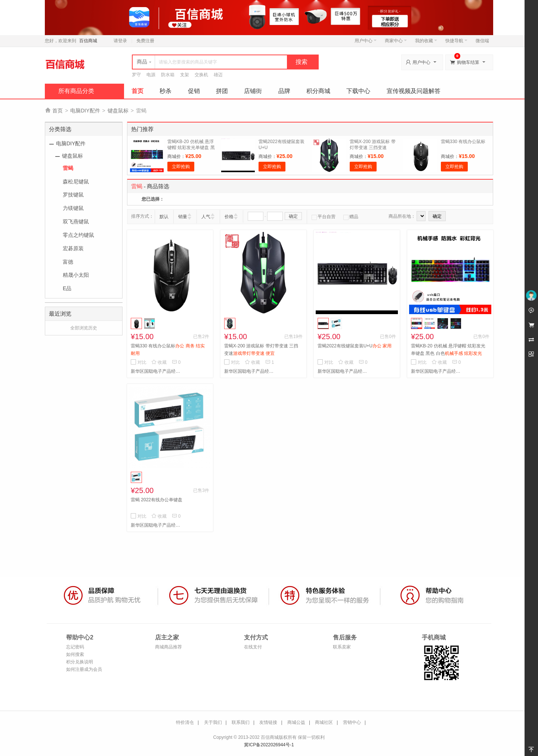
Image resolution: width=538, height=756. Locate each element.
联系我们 (241, 722)
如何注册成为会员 (84, 669)
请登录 (120, 41)
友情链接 (268, 722)
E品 (67, 288)
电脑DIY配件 (85, 111)
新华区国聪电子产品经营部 (157, 371)
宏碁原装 (73, 248)
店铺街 (253, 91)
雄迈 (218, 75)
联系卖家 (342, 647)
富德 (68, 262)
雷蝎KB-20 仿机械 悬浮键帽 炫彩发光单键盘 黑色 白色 (191, 148)
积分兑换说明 (80, 662)
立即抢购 (181, 167)
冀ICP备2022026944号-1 (269, 745)
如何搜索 (75, 654)
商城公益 (296, 722)
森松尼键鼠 (76, 182)
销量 (183, 217)
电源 (151, 75)
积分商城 (318, 91)
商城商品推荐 (168, 647)
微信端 (482, 41)
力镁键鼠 (73, 208)
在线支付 (253, 647)
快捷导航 (456, 41)
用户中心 (366, 41)
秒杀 (166, 91)
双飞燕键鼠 (76, 221)
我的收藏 (426, 41)
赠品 (351, 217)
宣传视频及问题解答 (414, 91)
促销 (194, 91)
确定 (293, 216)
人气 (206, 217)
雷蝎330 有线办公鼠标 (463, 142)
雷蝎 (68, 168)
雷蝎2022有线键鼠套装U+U (355, 346)
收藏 (159, 362)
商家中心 (396, 41)
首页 (137, 91)
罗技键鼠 (73, 195)
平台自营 (324, 217)
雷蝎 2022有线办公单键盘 (157, 500)
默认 (164, 217)
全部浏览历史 (84, 328)
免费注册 (145, 41)
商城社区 (324, 722)
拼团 (222, 91)
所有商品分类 (76, 91)
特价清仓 (185, 722)
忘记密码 (75, 647)
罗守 (136, 75)
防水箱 (168, 75)
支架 (185, 75)
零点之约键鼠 (78, 235)
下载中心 (358, 91)
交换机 (201, 75)
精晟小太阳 (76, 275)
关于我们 (213, 722)
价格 (229, 217)
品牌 (284, 91)
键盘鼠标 (118, 111)
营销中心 (352, 722)
